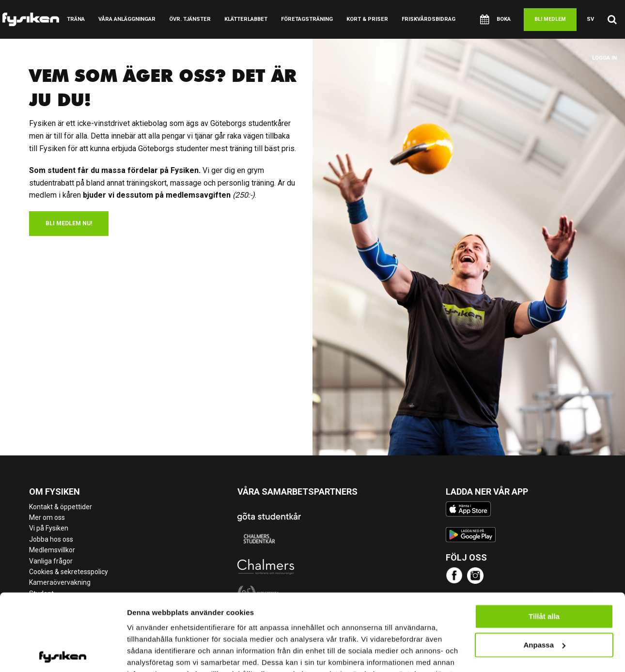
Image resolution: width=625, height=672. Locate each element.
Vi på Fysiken (49, 528)
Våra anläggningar (127, 19)
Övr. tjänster (190, 19)
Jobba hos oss (51, 539)
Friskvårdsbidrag (429, 19)
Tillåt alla (544, 569)
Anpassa (544, 597)
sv (590, 19)
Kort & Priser (367, 19)
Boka (495, 19)
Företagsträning (307, 19)
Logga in (604, 58)
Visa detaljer (148, 653)
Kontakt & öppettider (61, 507)
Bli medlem (550, 19)
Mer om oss (47, 517)
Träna (76, 19)
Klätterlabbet (246, 19)
